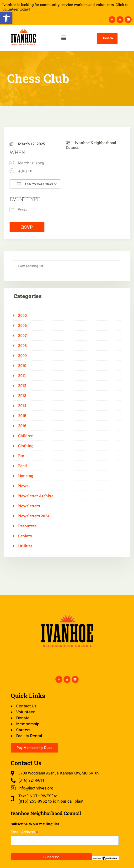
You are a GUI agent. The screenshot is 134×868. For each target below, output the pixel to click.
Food (22, 466)
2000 (22, 315)
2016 (22, 426)
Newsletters (29, 506)
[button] (6, 18)
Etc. (21, 456)
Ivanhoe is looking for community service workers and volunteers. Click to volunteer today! (65, 7)
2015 (22, 416)
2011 (22, 376)
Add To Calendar (35, 184)
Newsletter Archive (36, 496)
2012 (22, 386)
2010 (22, 366)
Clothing (26, 446)
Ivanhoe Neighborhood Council (91, 145)
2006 (22, 325)
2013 (22, 396)
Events (24, 210)
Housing (26, 476)
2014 (22, 406)
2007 (22, 335)
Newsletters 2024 (34, 516)
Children (26, 436)
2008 (22, 345)
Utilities (25, 546)
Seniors (25, 536)
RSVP (27, 227)
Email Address (24, 832)
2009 (22, 356)
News (23, 486)
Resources (27, 526)
